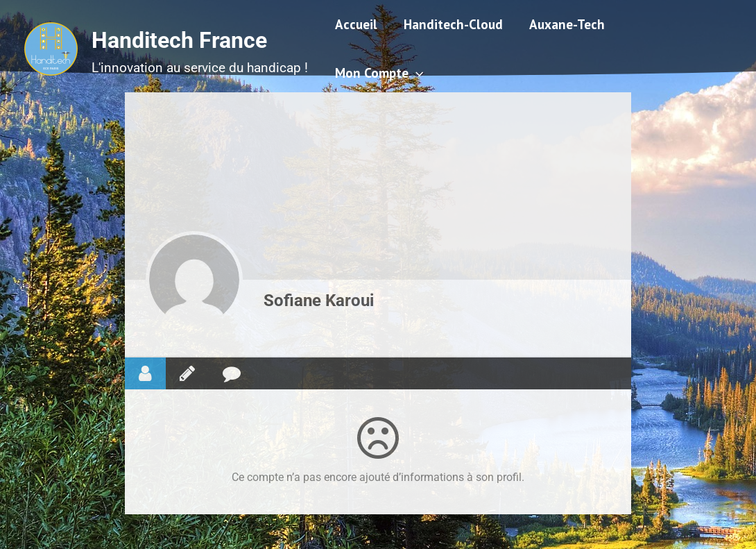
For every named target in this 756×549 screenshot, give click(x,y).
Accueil (356, 24)
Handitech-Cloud (453, 24)
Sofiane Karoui (319, 301)
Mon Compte (379, 73)
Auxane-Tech (567, 24)
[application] (416, 73)
